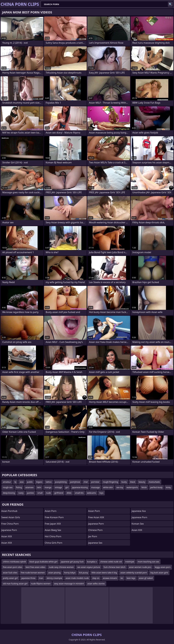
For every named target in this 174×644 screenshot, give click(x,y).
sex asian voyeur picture (89, 567)
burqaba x (92, 562)
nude (48, 493)
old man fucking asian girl (15, 584)
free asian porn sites (13, 567)
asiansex (29, 487)
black (133, 482)
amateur (7, 482)
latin (39, 487)
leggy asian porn (163, 567)
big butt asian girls (159, 573)
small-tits (79, 493)
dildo (69, 493)
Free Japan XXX (53, 524)
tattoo (49, 482)
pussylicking (61, 482)
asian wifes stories (96, 584)
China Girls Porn (53, 543)
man (41, 578)
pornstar (95, 482)
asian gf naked (146, 578)
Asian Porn (51, 511)
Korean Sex (138, 524)
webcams (91, 493)
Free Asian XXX (96, 517)
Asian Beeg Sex (53, 530)
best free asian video (35, 567)
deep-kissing (9, 493)
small (40, 493)
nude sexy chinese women (61, 567)
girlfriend (59, 493)
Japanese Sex (95, 543)
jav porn (93, 536)
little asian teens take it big (104, 573)
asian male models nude (77, 578)
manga (48, 487)
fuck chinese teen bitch (115, 567)
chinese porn (95, 530)
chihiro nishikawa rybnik (14, 562)
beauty (142, 482)
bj (15, 482)
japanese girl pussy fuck (72, 562)
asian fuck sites (10, 573)
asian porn (94, 511)
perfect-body (156, 487)
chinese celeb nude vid (111, 562)
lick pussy (83, 573)
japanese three (28, 578)
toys (101, 493)
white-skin (108, 487)
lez (122, 578)
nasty (21, 493)
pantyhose (75, 482)
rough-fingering (111, 482)
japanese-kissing (80, 487)
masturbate (154, 482)
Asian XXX (7, 536)
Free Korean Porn (54, 517)
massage (95, 487)
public (30, 482)
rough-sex (8, 487)
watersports (132, 487)
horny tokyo (70, 573)
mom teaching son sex (148, 562)
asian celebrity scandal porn (134, 573)
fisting (19, 487)
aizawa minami (110, 578)
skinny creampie (54, 578)
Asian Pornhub (9, 511)
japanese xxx (139, 511)
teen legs (131, 578)
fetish (144, 487)
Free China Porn (10, 524)
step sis (96, 578)
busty (124, 482)
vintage (58, 487)
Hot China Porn (53, 536)
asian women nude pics (140, 567)
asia (22, 482)
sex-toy (120, 487)
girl (67, 487)
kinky (168, 487)
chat (86, 482)
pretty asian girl (10, 578)
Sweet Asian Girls (11, 517)
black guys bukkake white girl (43, 562)
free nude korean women (33, 573)
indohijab (130, 562)
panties (30, 493)
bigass (39, 482)
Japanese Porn (9, 530)
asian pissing (54, 573)
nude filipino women (41, 584)
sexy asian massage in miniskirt (69, 584)
